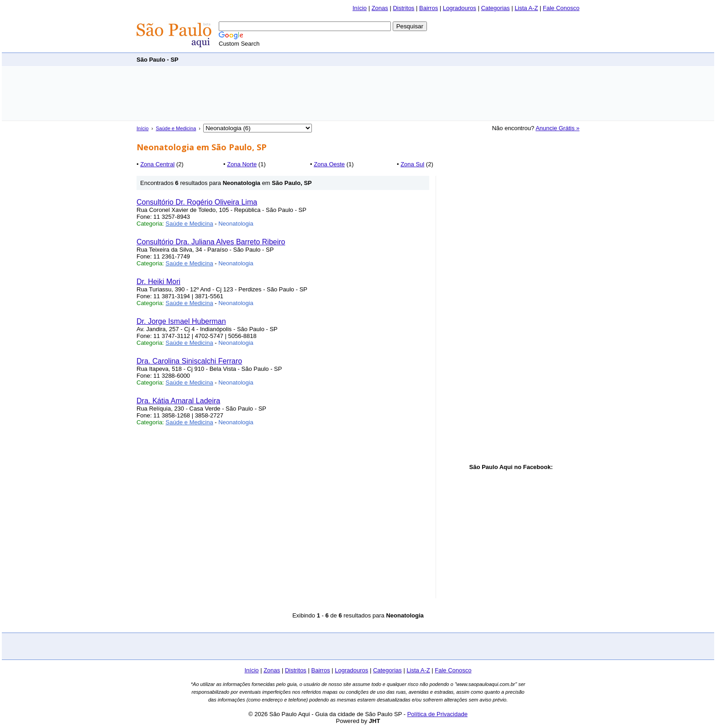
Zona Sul (412, 164)
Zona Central (157, 164)
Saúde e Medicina (176, 128)
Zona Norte (242, 164)
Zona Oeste (329, 164)
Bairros (429, 8)
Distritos (403, 8)
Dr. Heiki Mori (158, 282)
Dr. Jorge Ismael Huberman (181, 321)
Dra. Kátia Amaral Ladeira (178, 401)
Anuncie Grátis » (558, 128)
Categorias (495, 8)
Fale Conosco (561, 8)
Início (360, 8)
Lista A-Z (526, 8)
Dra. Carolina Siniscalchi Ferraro (189, 361)
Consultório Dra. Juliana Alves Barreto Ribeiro (211, 242)
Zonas (380, 8)
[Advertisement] (413, 59)
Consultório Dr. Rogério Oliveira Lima (197, 202)
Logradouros (460, 8)
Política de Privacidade (437, 714)
